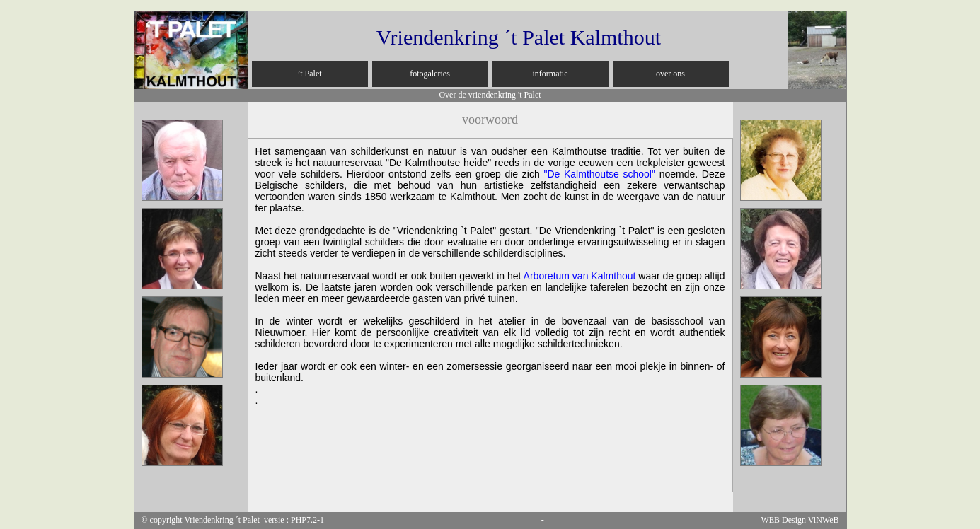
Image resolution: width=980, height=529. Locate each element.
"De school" (599, 174)
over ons (670, 74)
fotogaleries (430, 74)
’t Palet (309, 74)
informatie (550, 74)
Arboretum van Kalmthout (580, 276)
